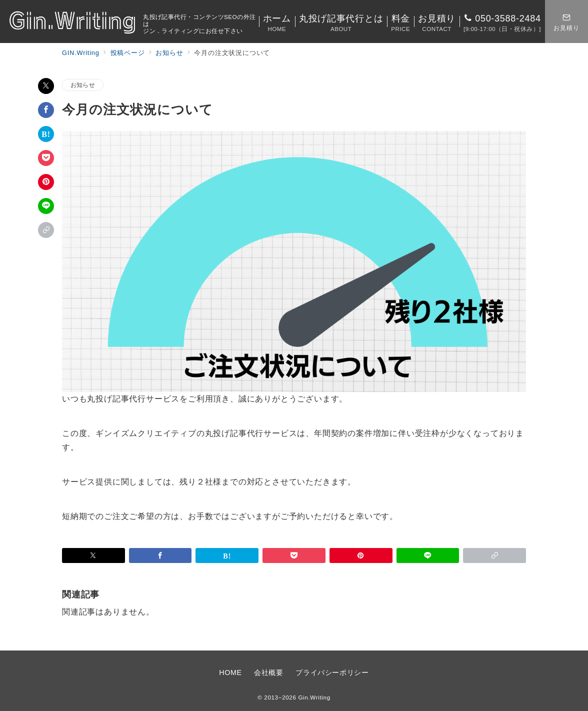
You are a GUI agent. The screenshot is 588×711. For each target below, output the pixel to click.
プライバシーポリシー (332, 672)
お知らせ (83, 85)
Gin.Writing (314, 697)
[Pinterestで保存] (46, 182)
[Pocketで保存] (46, 158)
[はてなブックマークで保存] (46, 134)
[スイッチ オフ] (566, 21)
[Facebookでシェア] (46, 110)
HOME (230, 672)
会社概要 (269, 672)
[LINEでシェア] (46, 206)
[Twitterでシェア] (46, 86)
